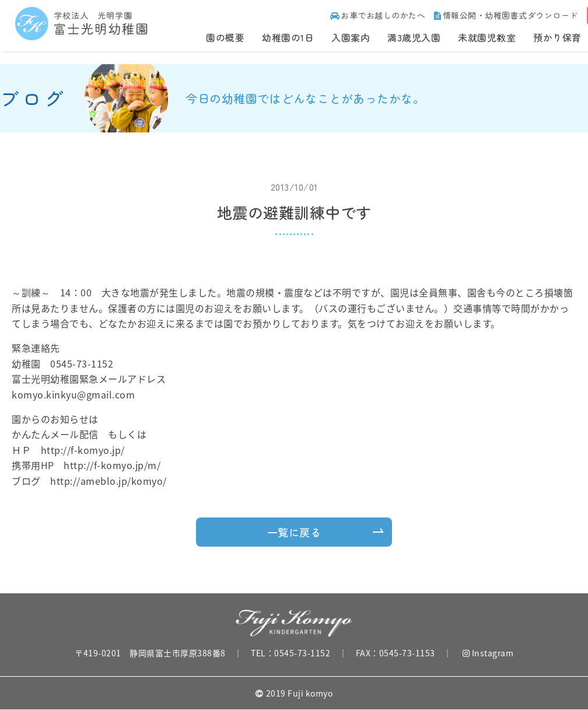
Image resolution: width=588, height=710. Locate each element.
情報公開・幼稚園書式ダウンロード (506, 15)
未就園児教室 (487, 37)
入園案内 (351, 37)
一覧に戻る (294, 532)
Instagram (488, 653)
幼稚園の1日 (288, 37)
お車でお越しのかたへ (378, 15)
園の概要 (225, 37)
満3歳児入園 (414, 37)
